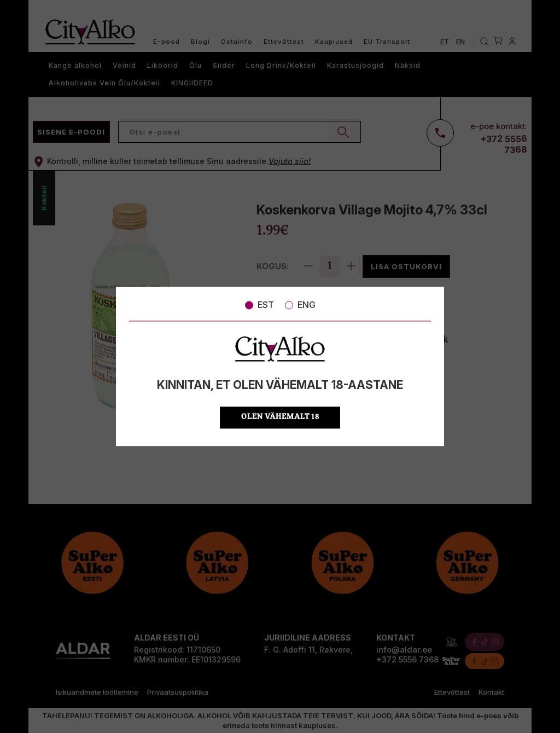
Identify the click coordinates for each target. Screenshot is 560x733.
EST (259, 305)
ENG (300, 305)
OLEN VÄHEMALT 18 (280, 418)
